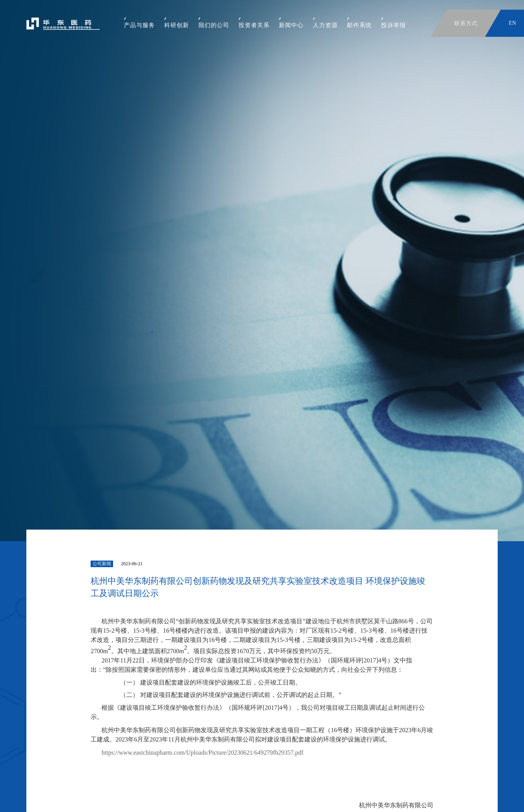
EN (513, 23)
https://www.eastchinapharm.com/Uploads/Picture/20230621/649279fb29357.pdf (202, 753)
